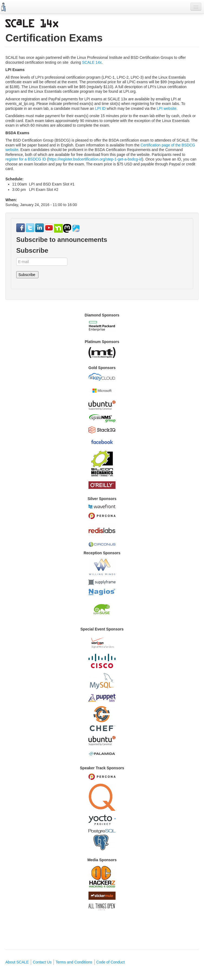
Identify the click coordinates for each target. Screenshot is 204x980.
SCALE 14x (92, 62)
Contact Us (42, 962)
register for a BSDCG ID (26, 159)
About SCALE (17, 962)
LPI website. (167, 108)
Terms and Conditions (74, 962)
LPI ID (101, 108)
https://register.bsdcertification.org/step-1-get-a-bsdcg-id (95, 159)
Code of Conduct (111, 962)
